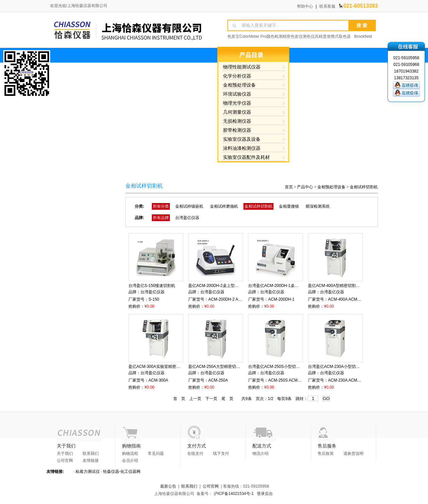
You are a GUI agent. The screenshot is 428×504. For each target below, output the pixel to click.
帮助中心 (305, 6)
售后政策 (326, 453)
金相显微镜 (289, 206)
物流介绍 (260, 453)
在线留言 (316, 170)
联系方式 (350, 170)
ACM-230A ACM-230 (347, 380)
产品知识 (282, 170)
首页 (289, 187)
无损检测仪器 (237, 121)
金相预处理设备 (239, 85)
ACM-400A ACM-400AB (349, 299)
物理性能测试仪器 (242, 67)
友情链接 (91, 461)
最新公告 (168, 486)
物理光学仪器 (237, 103)
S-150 (154, 299)
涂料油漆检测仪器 (242, 148)
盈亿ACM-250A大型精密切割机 (216, 367)
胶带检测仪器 (237, 130)
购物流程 (130, 453)
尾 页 (227, 399)
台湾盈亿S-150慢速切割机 (152, 286)
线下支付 (221, 453)
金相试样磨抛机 (224, 206)
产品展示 (214, 170)
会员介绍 (130, 461)
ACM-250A (218, 380)
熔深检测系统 (318, 206)
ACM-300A (158, 380)
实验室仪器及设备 (242, 139)
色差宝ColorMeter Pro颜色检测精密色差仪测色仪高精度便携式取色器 (289, 36)
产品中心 (305, 187)
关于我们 (180, 170)
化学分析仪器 (237, 76)
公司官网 (65, 461)
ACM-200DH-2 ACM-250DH (233, 299)
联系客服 (327, 6)
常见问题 (156, 453)
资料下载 (248, 170)
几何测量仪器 (237, 112)
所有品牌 (161, 218)
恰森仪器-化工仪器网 (122, 472)
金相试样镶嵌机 (189, 206)
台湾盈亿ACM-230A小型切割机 (336, 367)
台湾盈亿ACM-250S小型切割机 (276, 367)
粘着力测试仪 (88, 472)
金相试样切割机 (364, 187)
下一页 (211, 399)
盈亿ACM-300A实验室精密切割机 (158, 367)
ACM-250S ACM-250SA (290, 380)
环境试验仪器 (237, 94)
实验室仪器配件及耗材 (246, 157)
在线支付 (195, 453)
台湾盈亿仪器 (187, 218)
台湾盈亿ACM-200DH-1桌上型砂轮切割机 (285, 286)
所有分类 (161, 206)
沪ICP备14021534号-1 (234, 494)
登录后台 (265, 494)
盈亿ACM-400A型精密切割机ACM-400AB (345, 286)
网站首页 (146, 170)
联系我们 (91, 453)
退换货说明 (353, 453)
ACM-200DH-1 (281, 299)
